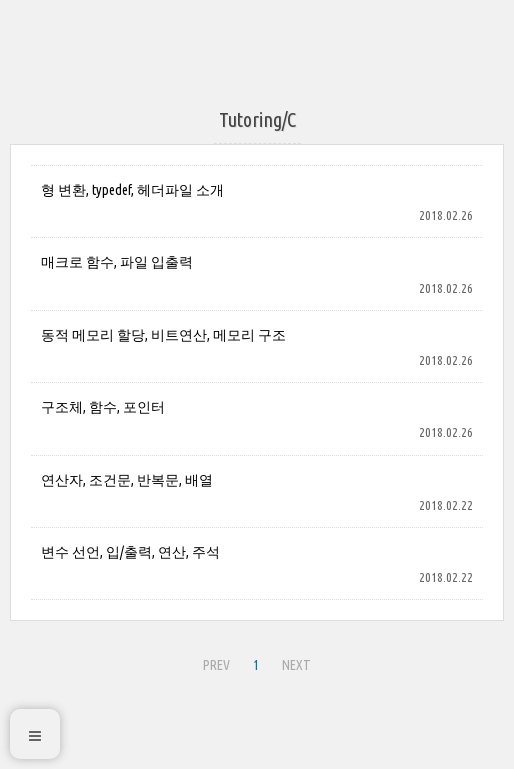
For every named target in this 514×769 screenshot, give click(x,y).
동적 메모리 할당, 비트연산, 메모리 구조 (163, 335)
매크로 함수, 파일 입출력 (117, 262)
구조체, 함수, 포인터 (103, 407)
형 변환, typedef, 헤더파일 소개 (132, 190)
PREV (216, 665)
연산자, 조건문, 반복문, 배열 (127, 480)
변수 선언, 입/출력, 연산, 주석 (130, 552)
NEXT (296, 665)
